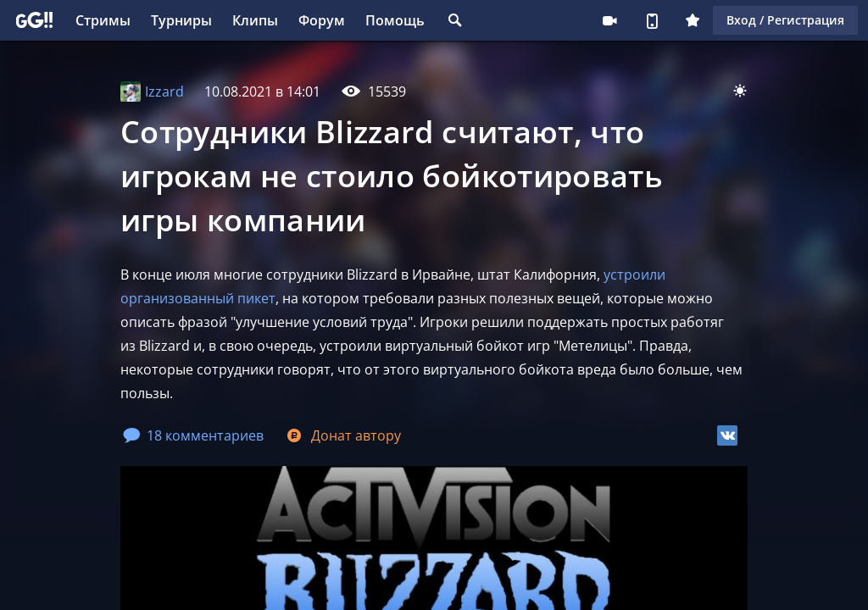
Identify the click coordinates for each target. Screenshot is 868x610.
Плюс (693, 20)
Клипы (255, 20)
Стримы (103, 20)
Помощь (395, 20)
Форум (322, 20)
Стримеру (609, 20)
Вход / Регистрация (785, 20)
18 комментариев (193, 435)
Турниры (181, 20)
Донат (342, 435)
